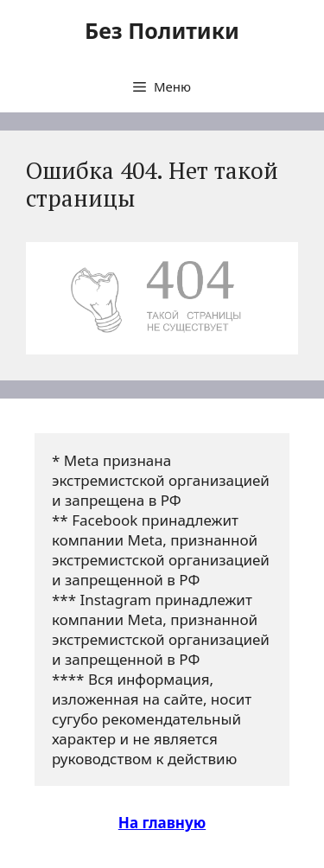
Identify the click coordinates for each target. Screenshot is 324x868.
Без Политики (162, 30)
